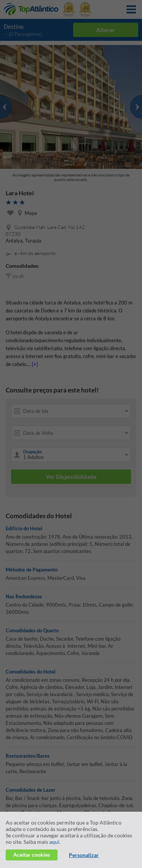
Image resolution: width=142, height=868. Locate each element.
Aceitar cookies (32, 855)
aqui (54, 842)
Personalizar (84, 855)
